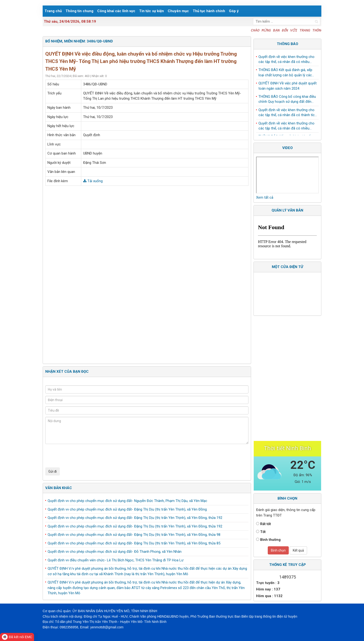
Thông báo (288, 44)
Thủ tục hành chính (209, 11)
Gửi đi (53, 471)
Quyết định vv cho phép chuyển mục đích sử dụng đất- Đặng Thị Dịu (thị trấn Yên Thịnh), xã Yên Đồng (127, 509)
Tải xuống (93, 181)
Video (288, 148)
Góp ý (234, 11)
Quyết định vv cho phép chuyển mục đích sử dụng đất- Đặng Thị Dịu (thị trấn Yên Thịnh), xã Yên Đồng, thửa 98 (134, 535)
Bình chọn (278, 550)
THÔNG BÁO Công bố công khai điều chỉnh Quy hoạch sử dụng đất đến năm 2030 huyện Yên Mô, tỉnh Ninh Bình (287, 100)
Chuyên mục (178, 11)
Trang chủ (53, 11)
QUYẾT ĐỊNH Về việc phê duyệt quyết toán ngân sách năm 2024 (288, 87)
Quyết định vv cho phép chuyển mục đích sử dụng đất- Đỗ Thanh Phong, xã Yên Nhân (115, 552)
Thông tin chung (79, 11)
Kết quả (298, 550)
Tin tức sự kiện (152, 11)
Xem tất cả (265, 197)
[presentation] (81, 456)
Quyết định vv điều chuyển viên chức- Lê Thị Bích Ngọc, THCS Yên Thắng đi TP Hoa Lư (116, 560)
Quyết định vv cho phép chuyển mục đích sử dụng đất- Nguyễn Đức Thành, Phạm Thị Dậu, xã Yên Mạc (127, 501)
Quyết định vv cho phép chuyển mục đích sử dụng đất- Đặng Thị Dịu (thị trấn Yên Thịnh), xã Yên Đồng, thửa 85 (134, 543)
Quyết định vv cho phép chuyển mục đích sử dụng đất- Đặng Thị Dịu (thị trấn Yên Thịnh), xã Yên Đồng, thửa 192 (135, 518)
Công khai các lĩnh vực (116, 11)
